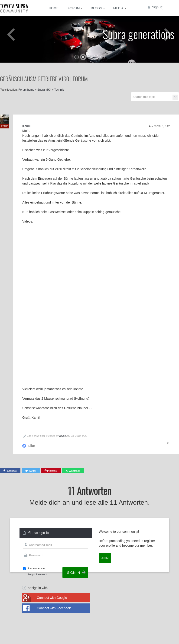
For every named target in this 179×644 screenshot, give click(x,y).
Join (105, 558)
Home (54, 8)
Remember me (36, 568)
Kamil (62, 436)
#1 (168, 443)
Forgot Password (37, 574)
